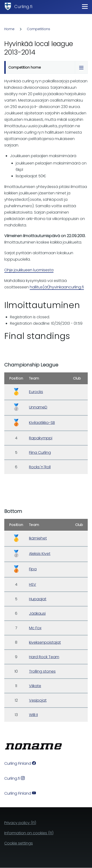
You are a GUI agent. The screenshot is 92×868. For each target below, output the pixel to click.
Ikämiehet (38, 538)
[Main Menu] (85, 6)
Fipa (33, 569)
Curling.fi (23, 7)
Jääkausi (37, 613)
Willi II (33, 715)
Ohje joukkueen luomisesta (29, 270)
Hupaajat (38, 599)
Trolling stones (42, 671)
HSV (33, 584)
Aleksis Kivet (40, 554)
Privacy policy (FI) (20, 823)
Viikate (35, 686)
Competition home (25, 67)
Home (9, 29)
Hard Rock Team (44, 657)
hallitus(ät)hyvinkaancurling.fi (57, 287)
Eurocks (36, 392)
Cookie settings (19, 843)
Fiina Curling (40, 453)
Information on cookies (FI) (29, 833)
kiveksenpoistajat (45, 642)
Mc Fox (35, 628)
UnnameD (38, 407)
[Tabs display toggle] (81, 67)
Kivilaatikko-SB (42, 423)
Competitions (39, 29)
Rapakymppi (41, 438)
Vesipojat (38, 700)
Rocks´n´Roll (40, 467)
